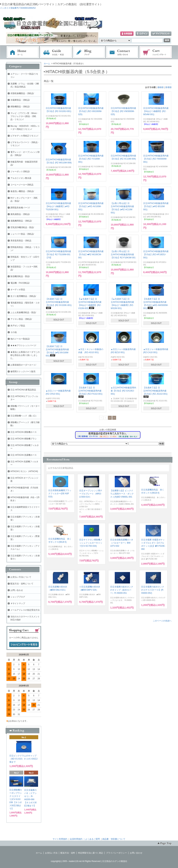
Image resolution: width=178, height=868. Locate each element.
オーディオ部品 (18, 290)
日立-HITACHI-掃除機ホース (24, 432)
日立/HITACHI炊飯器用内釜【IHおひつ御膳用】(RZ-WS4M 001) (156, 111)
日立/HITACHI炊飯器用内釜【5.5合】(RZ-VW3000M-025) (123, 111)
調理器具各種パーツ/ (20, 208)
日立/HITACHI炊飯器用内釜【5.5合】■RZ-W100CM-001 (91, 254)
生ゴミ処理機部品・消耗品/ (23, 296)
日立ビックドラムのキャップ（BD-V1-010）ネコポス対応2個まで (23, 759)
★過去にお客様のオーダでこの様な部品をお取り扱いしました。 (25, 355)
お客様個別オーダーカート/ (23, 365)
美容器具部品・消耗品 (21, 241)
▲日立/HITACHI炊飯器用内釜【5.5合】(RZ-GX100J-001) (123, 391)
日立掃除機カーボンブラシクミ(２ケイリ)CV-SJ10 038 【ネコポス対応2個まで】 (16, 799)
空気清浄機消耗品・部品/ (22, 227)
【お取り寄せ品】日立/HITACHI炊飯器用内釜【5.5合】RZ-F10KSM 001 (123, 254)
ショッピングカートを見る (24, 645)
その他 (14, 332)
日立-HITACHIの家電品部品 (23, 390)
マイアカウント (161, 34)
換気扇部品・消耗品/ (20, 214)
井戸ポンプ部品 (18, 326)
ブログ (89, 52)
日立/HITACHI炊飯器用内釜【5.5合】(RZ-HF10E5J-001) (156, 254)
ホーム (23, 52)
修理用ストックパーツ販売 (23, 372)
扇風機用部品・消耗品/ (21, 221)
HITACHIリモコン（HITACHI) (24, 471)
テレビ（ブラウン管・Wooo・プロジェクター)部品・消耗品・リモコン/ (25, 116)
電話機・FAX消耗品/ (20, 283)
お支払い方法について (21, 577)
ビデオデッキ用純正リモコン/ (24, 136)
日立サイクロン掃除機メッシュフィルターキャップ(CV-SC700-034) (91, 543)
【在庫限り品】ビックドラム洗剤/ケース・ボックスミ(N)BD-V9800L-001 (122, 494)
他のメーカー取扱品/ (20, 339)
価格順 (160, 87)
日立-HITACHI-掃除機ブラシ (24, 439)
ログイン (142, 34)
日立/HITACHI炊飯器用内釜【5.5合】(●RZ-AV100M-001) (91, 206)
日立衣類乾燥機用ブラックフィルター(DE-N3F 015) (60, 494)
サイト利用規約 (60, 839)
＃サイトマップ (18, 603)
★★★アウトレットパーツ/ (23, 345)
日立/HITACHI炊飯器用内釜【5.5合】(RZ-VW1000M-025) (91, 111)
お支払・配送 (56, 52)
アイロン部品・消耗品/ (21, 319)
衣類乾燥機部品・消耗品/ (22, 93)
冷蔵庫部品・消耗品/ (20, 100)
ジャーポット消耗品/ (20, 172)
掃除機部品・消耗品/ (20, 107)
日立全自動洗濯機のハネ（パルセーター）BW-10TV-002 (122, 543)
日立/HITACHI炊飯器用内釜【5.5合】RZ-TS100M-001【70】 (58, 254)
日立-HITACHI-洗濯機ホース (24, 455)
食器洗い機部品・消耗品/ (22, 191)
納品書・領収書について (114, 839)
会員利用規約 (76, 839)
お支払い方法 (51, 853)
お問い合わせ (122, 52)
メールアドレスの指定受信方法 (25, 610)
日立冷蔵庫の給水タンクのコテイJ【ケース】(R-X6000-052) (153, 590)
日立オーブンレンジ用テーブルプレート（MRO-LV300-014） (91, 494)
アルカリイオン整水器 (21, 178)
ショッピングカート (156, 52)
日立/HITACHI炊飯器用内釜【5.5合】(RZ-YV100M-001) (91, 159)
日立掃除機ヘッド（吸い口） (24, 416)
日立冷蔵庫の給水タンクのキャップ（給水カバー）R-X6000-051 (122, 590)
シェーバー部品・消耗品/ (22, 234)
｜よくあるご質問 (91, 839)
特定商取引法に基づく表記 (91, 853)
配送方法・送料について (22, 584)
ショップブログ (18, 597)
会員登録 (127, 34)
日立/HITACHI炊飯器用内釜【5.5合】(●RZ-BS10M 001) (156, 206)
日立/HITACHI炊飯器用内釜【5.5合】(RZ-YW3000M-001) (156, 159)
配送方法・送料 (68, 853)
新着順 (168, 87)
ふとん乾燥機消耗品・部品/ (23, 312)
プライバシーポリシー (116, 853)
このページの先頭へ (162, 621)
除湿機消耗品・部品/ (20, 276)
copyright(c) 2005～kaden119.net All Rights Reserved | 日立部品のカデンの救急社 (89, 861)
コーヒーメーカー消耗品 (22, 185)
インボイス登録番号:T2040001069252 (18, 8)
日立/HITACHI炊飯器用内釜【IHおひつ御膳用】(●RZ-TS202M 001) (58, 206)
